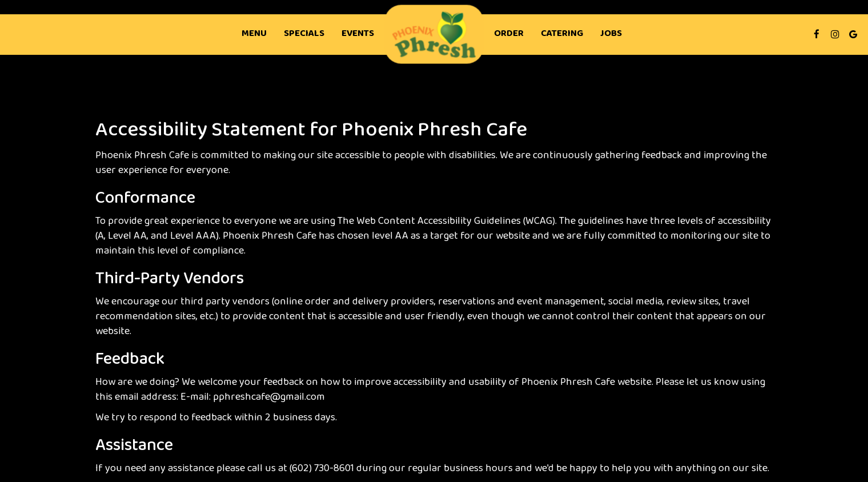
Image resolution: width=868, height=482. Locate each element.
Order (509, 34)
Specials (304, 34)
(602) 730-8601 (322, 469)
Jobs (611, 34)
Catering (562, 34)
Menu (254, 34)
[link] (434, 35)
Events (358, 34)
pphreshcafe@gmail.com (269, 397)
